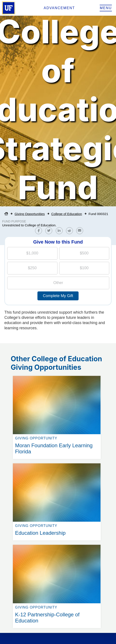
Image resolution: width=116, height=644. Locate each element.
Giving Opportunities (30, 214)
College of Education (67, 214)
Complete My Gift (58, 296)
